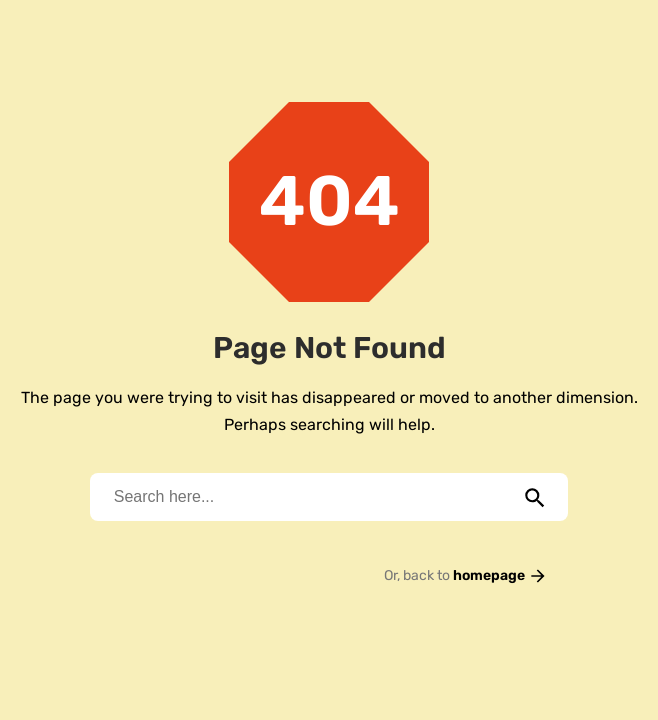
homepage (500, 575)
